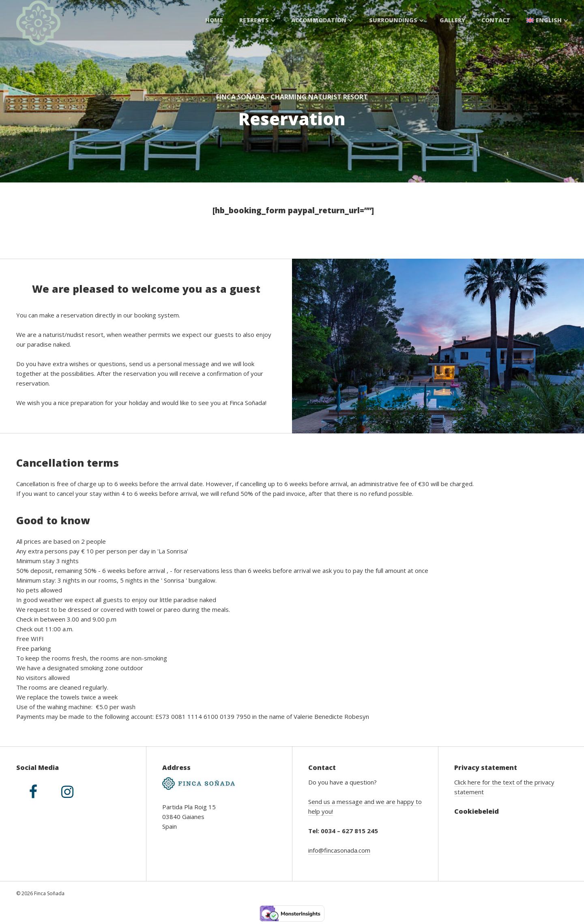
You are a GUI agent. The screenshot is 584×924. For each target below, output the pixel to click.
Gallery (452, 20)
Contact (496, 20)
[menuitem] (547, 20)
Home (214, 20)
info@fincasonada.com (339, 850)
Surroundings (396, 20)
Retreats (257, 20)
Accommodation (322, 20)
